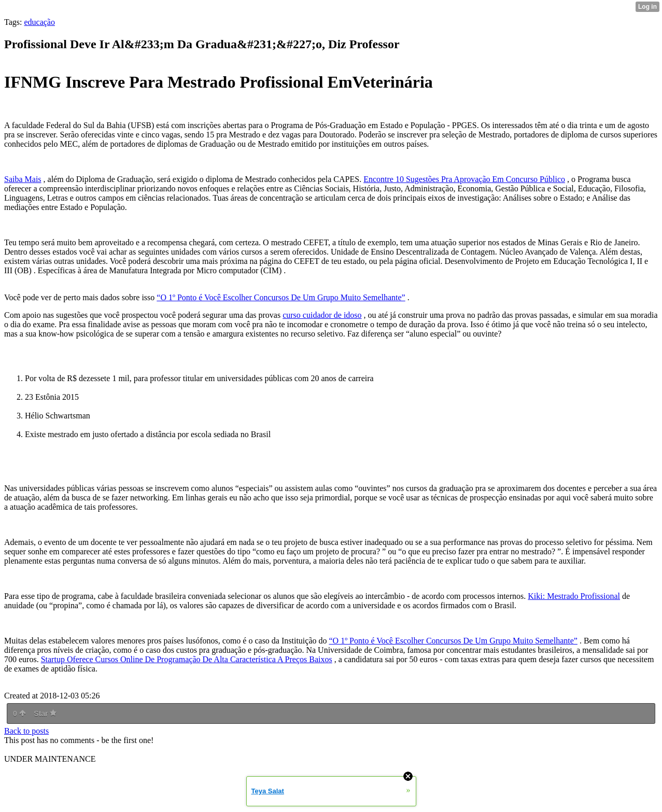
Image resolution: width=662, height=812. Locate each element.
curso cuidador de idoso (322, 315)
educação (39, 22)
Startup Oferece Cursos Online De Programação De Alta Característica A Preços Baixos (187, 659)
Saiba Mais (23, 179)
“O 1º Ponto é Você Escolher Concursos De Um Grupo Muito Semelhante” (281, 297)
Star (45, 713)
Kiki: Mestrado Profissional (574, 596)
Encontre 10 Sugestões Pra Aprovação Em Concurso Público (464, 179)
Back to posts (26, 731)
